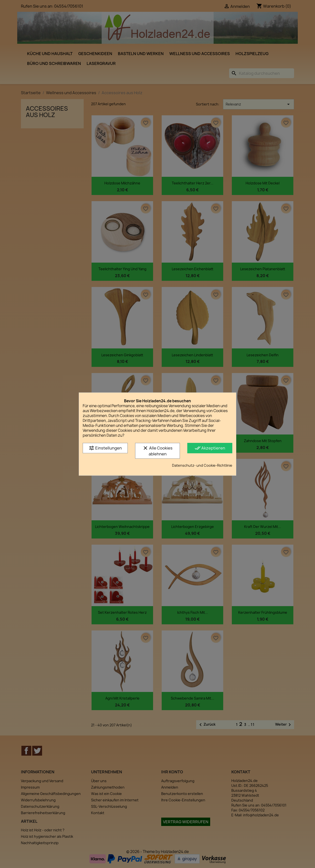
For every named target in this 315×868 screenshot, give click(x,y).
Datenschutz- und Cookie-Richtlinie (202, 465)
